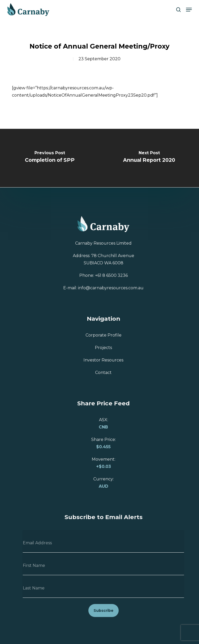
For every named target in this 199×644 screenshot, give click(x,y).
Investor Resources (103, 360)
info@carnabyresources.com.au (111, 288)
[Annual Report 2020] (149, 158)
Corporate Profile (104, 335)
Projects (103, 348)
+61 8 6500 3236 (111, 275)
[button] (189, 10)
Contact (103, 373)
